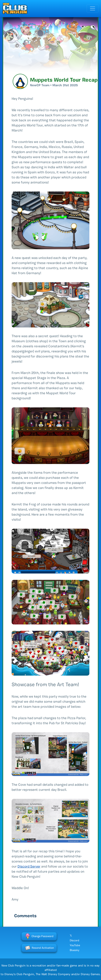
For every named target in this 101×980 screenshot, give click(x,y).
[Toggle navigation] (93, 8)
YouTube (75, 945)
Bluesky (74, 950)
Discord (74, 941)
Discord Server (29, 867)
